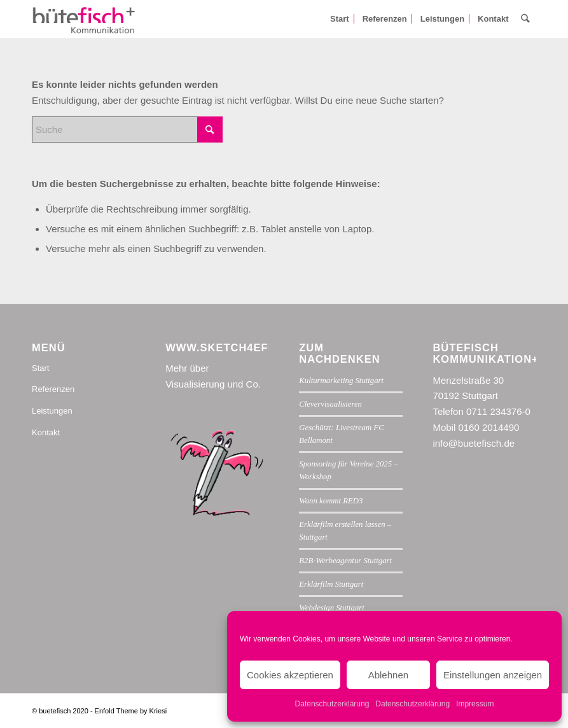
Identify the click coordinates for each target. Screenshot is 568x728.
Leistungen (52, 411)
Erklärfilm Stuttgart (331, 584)
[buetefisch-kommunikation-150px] (84, 19)
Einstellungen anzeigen (493, 675)
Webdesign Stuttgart (332, 608)
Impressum (475, 704)
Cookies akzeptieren (290, 675)
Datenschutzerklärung (332, 704)
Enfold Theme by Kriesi (131, 711)
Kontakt (46, 432)
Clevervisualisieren (330, 404)
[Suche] (526, 19)
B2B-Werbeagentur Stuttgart (345, 561)
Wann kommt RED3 (331, 501)
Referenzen (53, 389)
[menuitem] (340, 19)
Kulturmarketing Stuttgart (341, 381)
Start (40, 368)
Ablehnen (388, 675)
